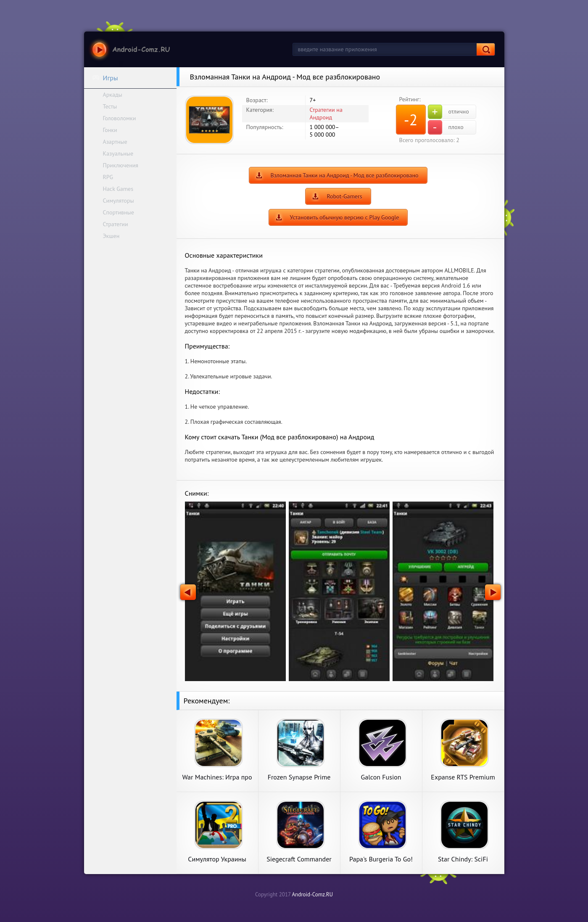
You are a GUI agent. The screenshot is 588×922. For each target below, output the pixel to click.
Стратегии (116, 224)
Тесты (110, 106)
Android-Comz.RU (312, 894)
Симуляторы (119, 201)
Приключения (121, 165)
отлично (448, 112)
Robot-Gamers (344, 196)
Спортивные (119, 212)
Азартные (115, 142)
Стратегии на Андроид (326, 114)
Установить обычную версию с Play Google (345, 217)
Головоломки (120, 118)
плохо (446, 127)
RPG (108, 177)
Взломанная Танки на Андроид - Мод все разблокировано (344, 175)
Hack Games (118, 189)
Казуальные (118, 153)
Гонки (110, 130)
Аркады (113, 95)
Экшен (111, 236)
